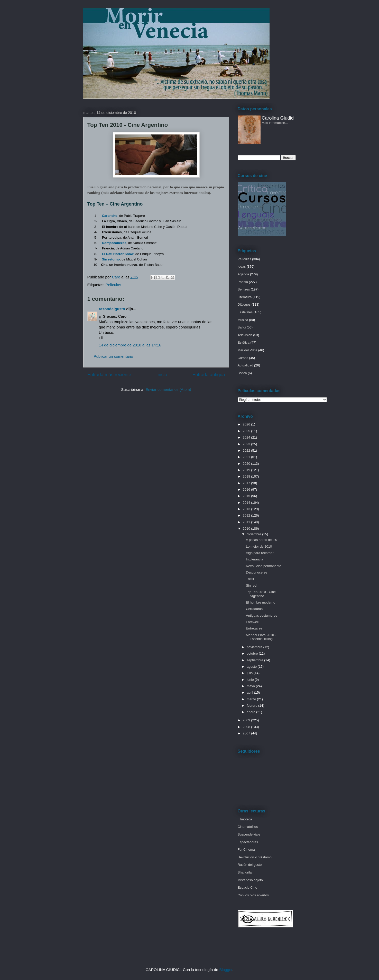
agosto (252, 667)
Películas (113, 285)
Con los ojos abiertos (253, 895)
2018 (247, 476)
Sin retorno (111, 259)
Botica (242, 373)
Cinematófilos (248, 827)
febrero (252, 706)
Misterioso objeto (250, 880)
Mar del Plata (248, 350)
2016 (247, 489)
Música (243, 320)
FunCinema (246, 850)
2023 (247, 444)
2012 (247, 515)
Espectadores (248, 842)
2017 (247, 483)
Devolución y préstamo (255, 857)
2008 (247, 727)
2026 (247, 424)
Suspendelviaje (249, 834)
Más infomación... (275, 123)
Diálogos (244, 304)
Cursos (243, 358)
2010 (247, 528)
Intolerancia (255, 559)
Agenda (243, 274)
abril (250, 692)
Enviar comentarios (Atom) (168, 389)
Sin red (251, 585)
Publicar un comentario (113, 356)
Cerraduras (254, 609)
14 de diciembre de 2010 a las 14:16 (130, 345)
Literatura (245, 297)
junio (251, 680)
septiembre (255, 660)
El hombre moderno (261, 602)
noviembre (255, 647)
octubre (253, 653)
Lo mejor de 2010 (259, 546)
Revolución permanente (264, 566)
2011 (247, 522)
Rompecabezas (114, 243)
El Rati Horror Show (118, 254)
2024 (247, 437)
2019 (247, 470)
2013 (247, 509)
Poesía (243, 282)
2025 (247, 431)
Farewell (252, 622)
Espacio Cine (248, 887)
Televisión (245, 335)
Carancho (110, 216)
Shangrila (245, 872)
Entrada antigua (209, 375)
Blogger (226, 970)
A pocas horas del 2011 (263, 540)
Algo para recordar (260, 553)
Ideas (242, 266)
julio (250, 673)
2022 (247, 450)
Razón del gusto (250, 865)
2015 (247, 496)
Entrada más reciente (109, 375)
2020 (247, 464)
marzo (252, 699)
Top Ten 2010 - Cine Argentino (261, 594)
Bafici (242, 327)
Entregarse (254, 628)
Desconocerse (257, 572)
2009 (247, 720)
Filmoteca (245, 819)
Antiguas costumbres (261, 615)
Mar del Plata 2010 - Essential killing (261, 637)
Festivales (245, 312)
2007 (247, 733)
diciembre (254, 534)
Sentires (244, 289)
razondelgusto (112, 309)
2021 (247, 457)
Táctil (250, 579)
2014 (247, 503)
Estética (244, 342)
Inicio (162, 375)
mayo (251, 686)
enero (251, 712)
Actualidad (246, 365)
